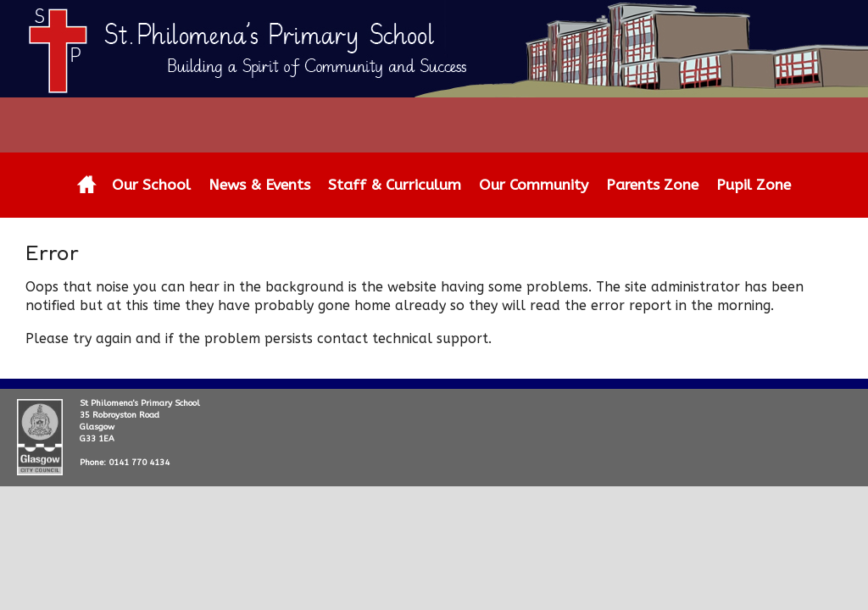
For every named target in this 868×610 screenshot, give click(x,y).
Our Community (534, 185)
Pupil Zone (754, 185)
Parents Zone (652, 185)
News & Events (259, 185)
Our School (151, 185)
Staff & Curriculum (395, 185)
